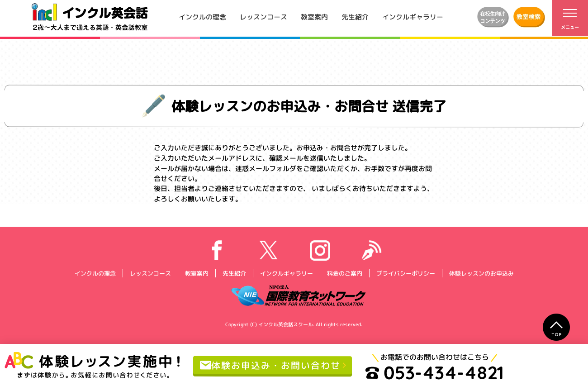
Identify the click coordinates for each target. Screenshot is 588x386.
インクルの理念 (202, 17)
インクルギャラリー (413, 17)
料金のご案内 (344, 273)
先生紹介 (355, 17)
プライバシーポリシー (405, 273)
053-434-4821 (435, 372)
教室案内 (314, 17)
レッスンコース (263, 17)
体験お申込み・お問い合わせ (270, 365)
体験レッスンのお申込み (481, 273)
